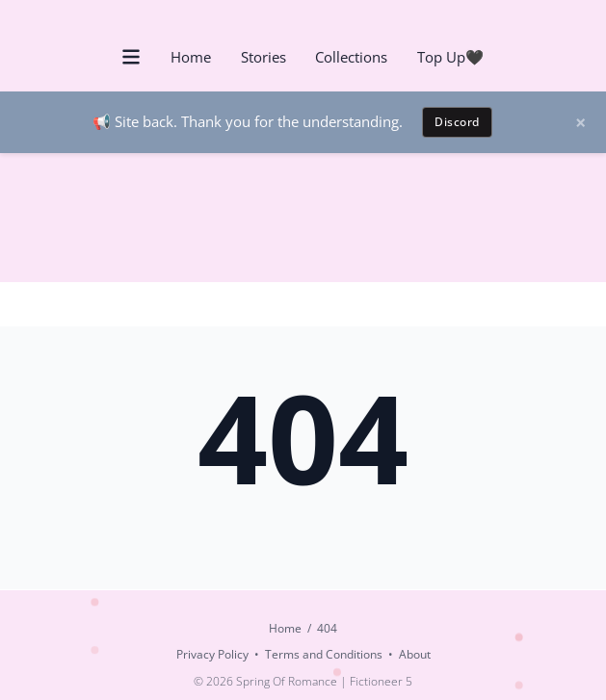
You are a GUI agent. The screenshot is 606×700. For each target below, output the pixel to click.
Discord (457, 122)
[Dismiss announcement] (588, 122)
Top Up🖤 (450, 57)
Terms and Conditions (324, 653)
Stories (263, 57)
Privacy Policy (212, 653)
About (415, 653)
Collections (351, 57)
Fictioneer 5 (381, 681)
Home (191, 57)
